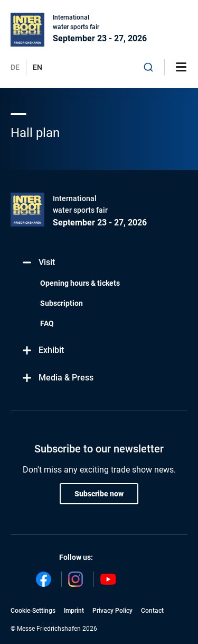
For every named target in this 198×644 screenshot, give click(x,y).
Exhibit (43, 351)
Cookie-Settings (33, 611)
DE (15, 67)
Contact (152, 611)
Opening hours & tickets (80, 283)
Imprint (74, 611)
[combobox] (148, 67)
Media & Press (57, 378)
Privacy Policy (112, 611)
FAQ (47, 323)
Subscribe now (99, 494)
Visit (38, 263)
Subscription (62, 303)
